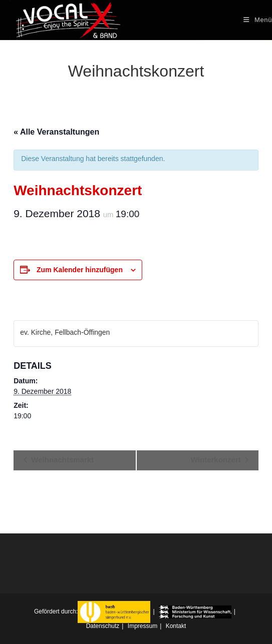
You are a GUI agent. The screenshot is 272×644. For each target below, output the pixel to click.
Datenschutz (103, 626)
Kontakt (176, 626)
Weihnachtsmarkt (61, 460)
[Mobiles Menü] (258, 20)
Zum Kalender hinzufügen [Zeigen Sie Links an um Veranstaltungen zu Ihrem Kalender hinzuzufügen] (80, 270)
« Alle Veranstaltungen (56, 132)
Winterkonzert (217, 460)
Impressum (143, 626)
